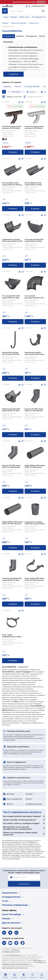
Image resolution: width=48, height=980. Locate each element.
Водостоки (34, 23)
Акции (6, 17)
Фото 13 (42, 36)
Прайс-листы (24, 17)
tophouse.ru (38, 961)
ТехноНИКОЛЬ (8, 26)
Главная (5, 23)
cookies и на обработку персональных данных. (24, 963)
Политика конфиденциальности (11, 951)
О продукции (9, 36)
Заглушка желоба (32, 86)
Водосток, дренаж (19, 23)
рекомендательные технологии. (15, 968)
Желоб (18, 86)
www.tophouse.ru (13, 955)
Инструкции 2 (31, 36)
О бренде (20, 36)
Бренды (14, 17)
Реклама (41, 2)
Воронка (7, 86)
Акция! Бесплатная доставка (24, 2)
